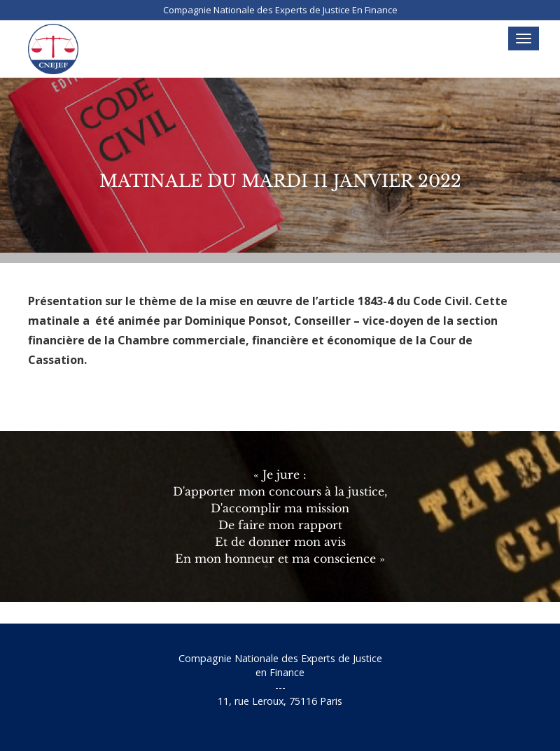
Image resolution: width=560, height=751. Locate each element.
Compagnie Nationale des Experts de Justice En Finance (280, 10)
